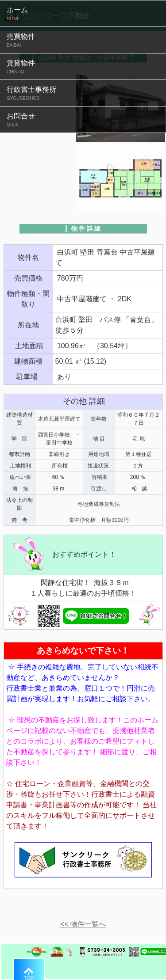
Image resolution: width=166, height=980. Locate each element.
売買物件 (83, 41)
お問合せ (83, 120)
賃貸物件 (83, 67)
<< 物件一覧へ (83, 924)
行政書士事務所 (83, 94)
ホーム (83, 14)
